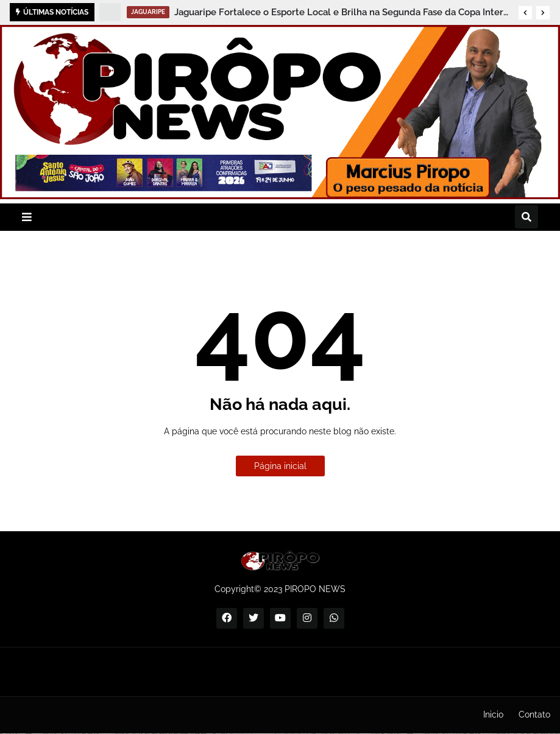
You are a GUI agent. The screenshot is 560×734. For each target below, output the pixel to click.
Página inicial (280, 466)
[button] (525, 13)
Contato (534, 715)
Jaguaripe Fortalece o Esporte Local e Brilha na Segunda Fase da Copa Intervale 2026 (343, 12)
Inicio (493, 715)
